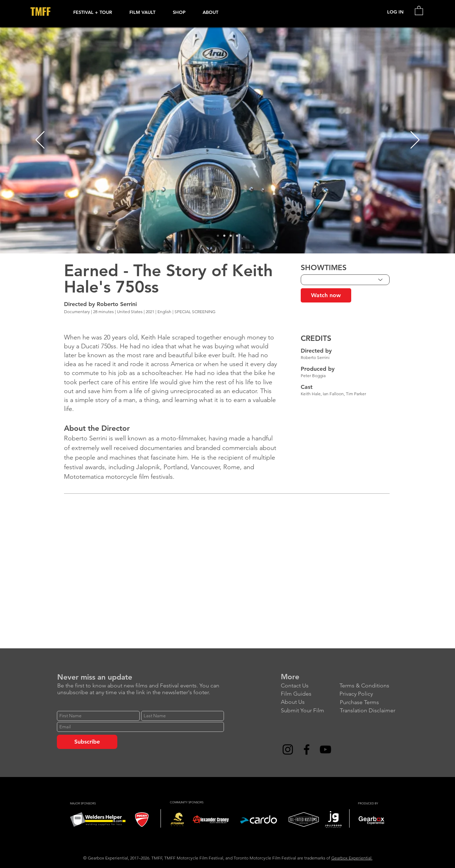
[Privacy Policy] (369, 694)
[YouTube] (325, 749)
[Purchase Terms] (369, 703)
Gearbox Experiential (108, 858)
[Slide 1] (218, 236)
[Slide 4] (237, 236)
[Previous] (40, 140)
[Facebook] (307, 749)
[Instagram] (288, 749)
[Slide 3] (231, 236)
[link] (419, 10)
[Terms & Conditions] (369, 686)
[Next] (415, 140)
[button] (96, 12)
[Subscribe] (87, 742)
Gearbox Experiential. (352, 858)
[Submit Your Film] (310, 711)
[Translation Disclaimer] (369, 711)
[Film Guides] (310, 694)
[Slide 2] (224, 236)
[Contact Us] (310, 686)
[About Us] (310, 702)
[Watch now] (326, 295)
